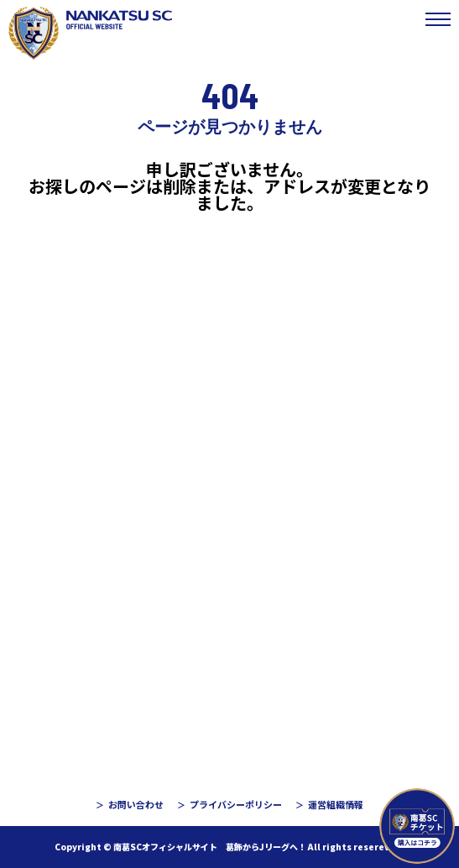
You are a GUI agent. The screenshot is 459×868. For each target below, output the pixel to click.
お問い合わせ (136, 804)
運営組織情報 (336, 804)
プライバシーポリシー (236, 804)
